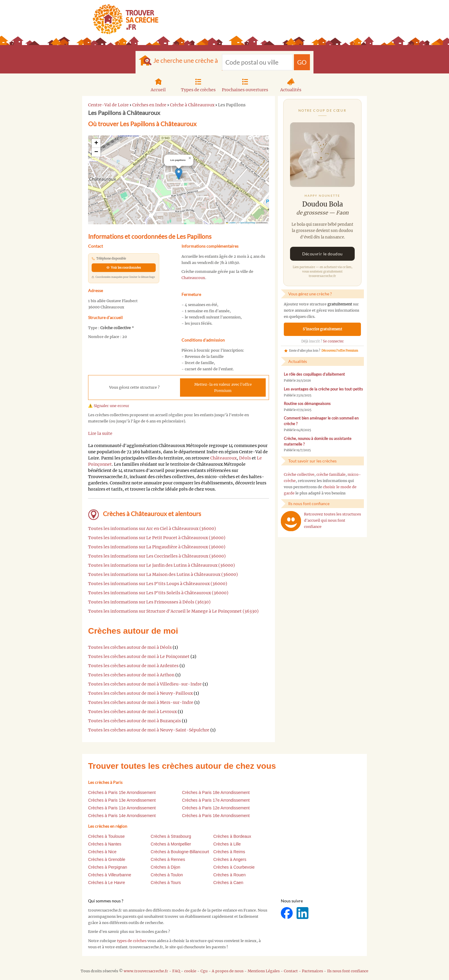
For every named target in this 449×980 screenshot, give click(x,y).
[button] (179, 174)
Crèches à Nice (102, 852)
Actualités (291, 84)
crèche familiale (331, 474)
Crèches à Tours (166, 883)
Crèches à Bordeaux (232, 836)
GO (302, 62)
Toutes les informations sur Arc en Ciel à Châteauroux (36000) (152, 529)
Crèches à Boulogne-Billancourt (180, 852)
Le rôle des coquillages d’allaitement (314, 374)
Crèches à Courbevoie (234, 867)
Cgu (204, 971)
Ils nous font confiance (348, 971)
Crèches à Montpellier (171, 844)
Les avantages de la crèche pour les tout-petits (323, 389)
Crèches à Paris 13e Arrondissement (122, 800)
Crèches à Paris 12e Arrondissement (216, 808)
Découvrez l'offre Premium (340, 351)
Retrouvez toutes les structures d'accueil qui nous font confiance (332, 520)
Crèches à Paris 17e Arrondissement (216, 800)
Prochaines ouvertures (245, 84)
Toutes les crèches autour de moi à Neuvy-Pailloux (140, 693)
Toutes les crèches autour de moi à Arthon (131, 675)
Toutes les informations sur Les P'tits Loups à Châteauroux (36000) (158, 584)
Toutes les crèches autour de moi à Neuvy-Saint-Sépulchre (149, 730)
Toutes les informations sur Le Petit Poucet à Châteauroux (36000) (157, 538)
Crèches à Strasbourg (171, 836)
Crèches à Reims (229, 852)
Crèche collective (299, 474)
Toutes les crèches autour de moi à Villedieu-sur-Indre (145, 684)
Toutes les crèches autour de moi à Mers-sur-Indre (141, 702)
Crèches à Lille (227, 844)
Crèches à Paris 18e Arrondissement (216, 792)
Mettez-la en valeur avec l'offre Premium (223, 387)
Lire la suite (100, 433)
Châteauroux (223, 458)
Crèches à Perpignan (108, 867)
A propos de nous (228, 971)
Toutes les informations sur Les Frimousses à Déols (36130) (149, 602)
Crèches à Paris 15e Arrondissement (122, 792)
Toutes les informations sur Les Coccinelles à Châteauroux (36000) (157, 556)
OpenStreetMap (247, 223)
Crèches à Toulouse (106, 836)
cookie (190, 971)
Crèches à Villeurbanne (110, 875)
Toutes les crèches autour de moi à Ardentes (133, 666)
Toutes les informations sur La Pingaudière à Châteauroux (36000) (157, 547)
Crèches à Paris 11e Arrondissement (122, 808)
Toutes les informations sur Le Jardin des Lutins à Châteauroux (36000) (161, 565)
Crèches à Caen (228, 883)
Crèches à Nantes (105, 844)
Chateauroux (193, 278)
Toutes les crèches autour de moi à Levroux (132, 712)
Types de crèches (198, 84)
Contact (291, 971)
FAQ (176, 971)
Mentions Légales (264, 971)
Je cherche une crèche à (186, 60)
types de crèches (132, 941)
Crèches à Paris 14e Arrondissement (122, 816)
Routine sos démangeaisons (307, 404)
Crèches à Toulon (167, 875)
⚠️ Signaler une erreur (109, 406)
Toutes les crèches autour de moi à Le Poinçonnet (139, 656)
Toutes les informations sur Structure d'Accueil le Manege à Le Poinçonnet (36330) (173, 611)
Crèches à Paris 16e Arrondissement (216, 816)
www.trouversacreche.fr (146, 971)
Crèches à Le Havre (107, 883)
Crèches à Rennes (168, 859)
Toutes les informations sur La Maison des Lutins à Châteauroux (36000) (163, 574)
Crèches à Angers (230, 859)
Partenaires (312, 971)
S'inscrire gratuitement (323, 329)
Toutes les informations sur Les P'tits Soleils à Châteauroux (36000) (158, 593)
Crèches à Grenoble (107, 859)
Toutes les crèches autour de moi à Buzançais (134, 721)
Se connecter (333, 341)
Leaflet (231, 223)
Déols (245, 458)
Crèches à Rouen (229, 875)
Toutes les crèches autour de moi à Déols (130, 647)
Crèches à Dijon (165, 867)
